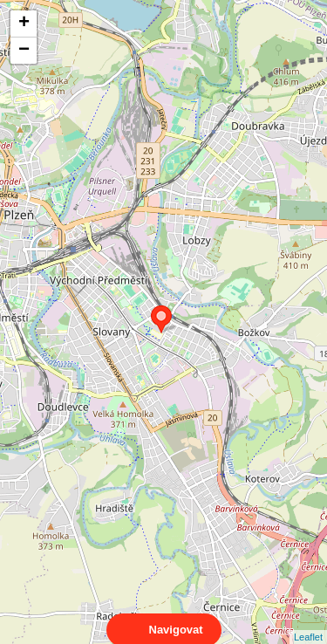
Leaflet (308, 621)
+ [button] (24, 24)
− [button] (24, 51)
